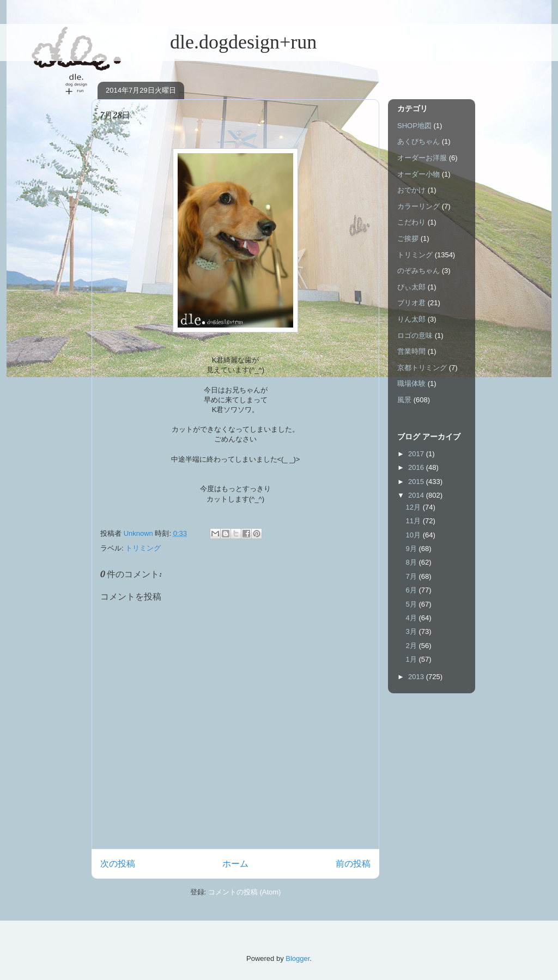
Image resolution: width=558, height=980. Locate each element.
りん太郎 (411, 319)
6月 (413, 590)
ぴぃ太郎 (411, 287)
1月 (413, 659)
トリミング (143, 548)
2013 (417, 677)
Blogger (298, 958)
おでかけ (411, 190)
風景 (404, 400)
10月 (414, 535)
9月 (413, 549)
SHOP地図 (414, 126)
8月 (413, 562)
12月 (414, 507)
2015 (417, 482)
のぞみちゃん (418, 271)
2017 (417, 454)
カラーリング (418, 206)
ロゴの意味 (415, 335)
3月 (413, 631)
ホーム (235, 864)
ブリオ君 (411, 303)
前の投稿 (353, 864)
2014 (417, 495)
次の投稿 (118, 864)
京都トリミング (422, 368)
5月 (413, 604)
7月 (413, 576)
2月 (413, 646)
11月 (414, 521)
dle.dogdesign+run (204, 42)
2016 (417, 467)
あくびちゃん (418, 141)
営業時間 (411, 351)
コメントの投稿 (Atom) (245, 892)
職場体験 (411, 383)
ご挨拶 (408, 238)
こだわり (411, 222)
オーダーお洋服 (422, 158)
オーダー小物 (418, 174)
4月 (413, 618)
